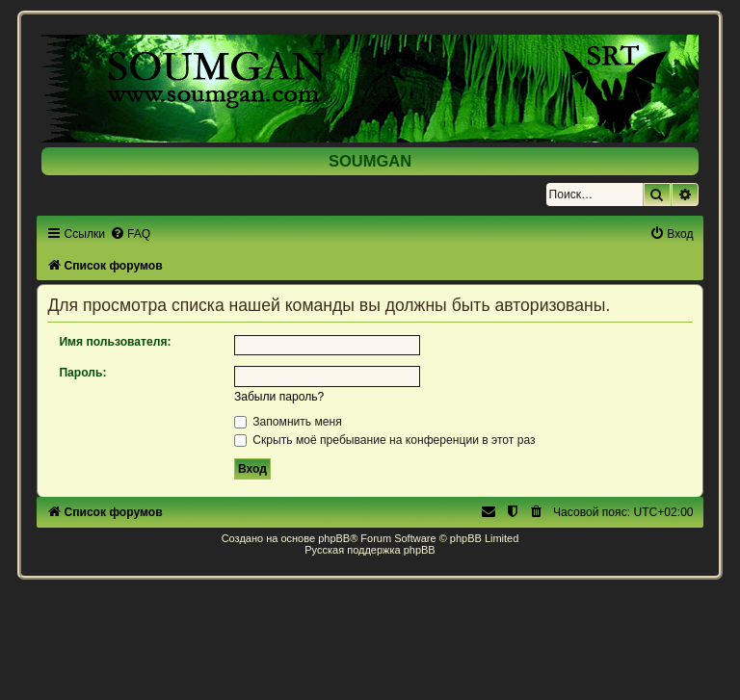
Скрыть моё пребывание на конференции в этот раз (385, 440)
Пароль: (82, 373)
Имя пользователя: (115, 342)
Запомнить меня (288, 422)
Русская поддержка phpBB (370, 550)
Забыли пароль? (279, 397)
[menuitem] (130, 234)
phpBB (334, 538)
